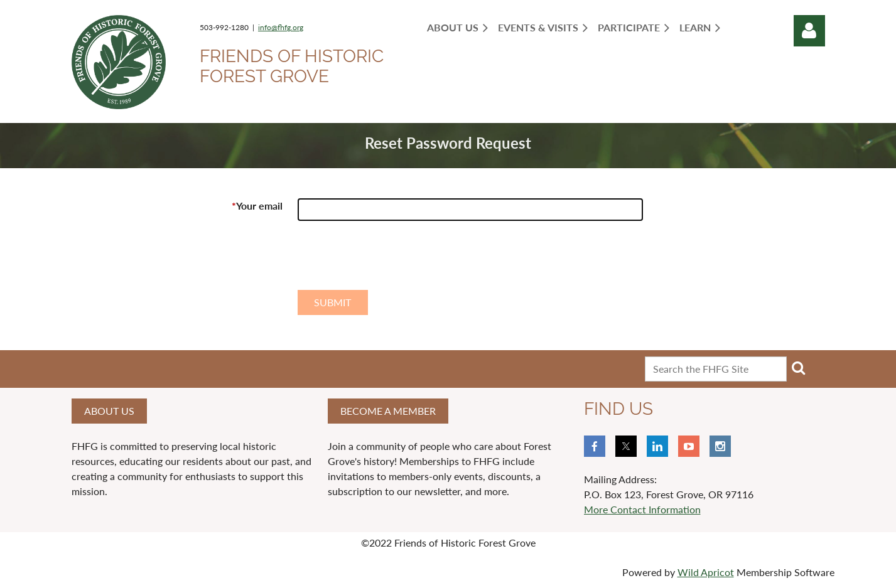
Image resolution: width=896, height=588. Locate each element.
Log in (809, 31)
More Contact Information (642, 509)
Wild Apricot (706, 572)
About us (109, 411)
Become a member (388, 411)
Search (799, 368)
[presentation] (393, 260)
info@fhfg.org (281, 27)
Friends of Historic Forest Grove (292, 66)
